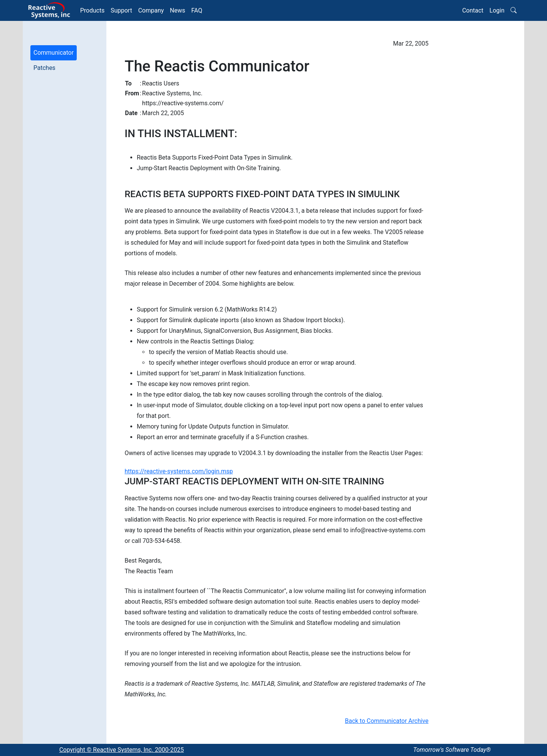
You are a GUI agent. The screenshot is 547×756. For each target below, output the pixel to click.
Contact (473, 10)
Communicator (54, 53)
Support (121, 10)
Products (92, 10)
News (177, 10)
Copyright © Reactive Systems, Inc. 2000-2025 (122, 750)
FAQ (197, 10)
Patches (44, 68)
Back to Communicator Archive (387, 721)
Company (151, 10)
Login (497, 10)
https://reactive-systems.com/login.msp (179, 471)
